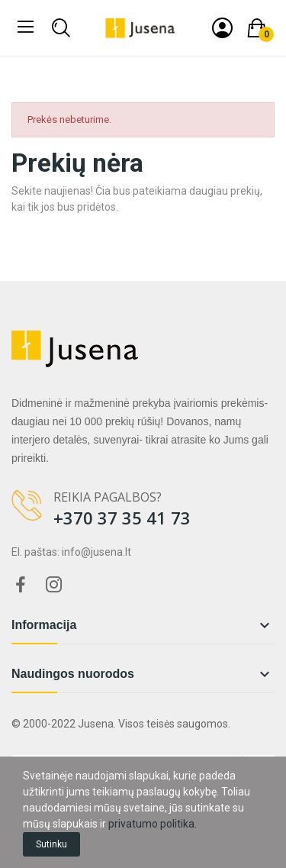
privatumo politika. (153, 824)
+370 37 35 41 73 (122, 518)
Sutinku (51, 844)
